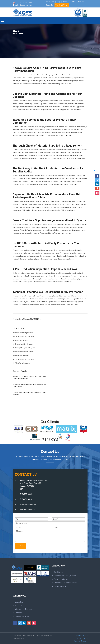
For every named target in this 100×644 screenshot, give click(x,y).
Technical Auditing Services (25, 336)
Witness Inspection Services (25, 352)
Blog (59, 2)
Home (15, 33)
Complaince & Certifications (65, 583)
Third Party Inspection (23, 363)
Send (21, 546)
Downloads (50, 2)
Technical (19, 613)
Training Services (22, 616)
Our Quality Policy (61, 579)
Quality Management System (25, 348)
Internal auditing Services (24, 344)
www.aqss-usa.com (27, 509)
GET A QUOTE (61, 5)
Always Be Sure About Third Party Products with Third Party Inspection (47, 69)
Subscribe (50, 5)
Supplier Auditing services (24, 333)
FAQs (73, 2)
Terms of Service (80, 641)
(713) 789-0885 (26, 494)
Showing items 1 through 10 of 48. (24, 319)
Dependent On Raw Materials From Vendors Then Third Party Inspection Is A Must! (47, 196)
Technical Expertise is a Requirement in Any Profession (48, 292)
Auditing (18, 606)
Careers (81, 2)
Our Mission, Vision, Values (65, 576)
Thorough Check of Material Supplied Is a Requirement (47, 146)
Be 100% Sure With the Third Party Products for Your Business (46, 245)
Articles (66, 2)
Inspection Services (22, 340)
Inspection (19, 602)
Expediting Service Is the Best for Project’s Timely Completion (45, 121)
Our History (58, 572)
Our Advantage (60, 586)
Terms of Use (81, 638)
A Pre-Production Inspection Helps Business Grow (45, 269)
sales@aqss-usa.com (24, 5)
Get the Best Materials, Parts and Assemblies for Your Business (47, 95)
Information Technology (25, 609)
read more (69, 84)
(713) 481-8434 (26, 499)
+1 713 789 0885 (25, 3)
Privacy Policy (81, 636)
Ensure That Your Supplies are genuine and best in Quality (49, 220)
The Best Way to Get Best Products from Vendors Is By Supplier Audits (48, 170)
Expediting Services (22, 355)
